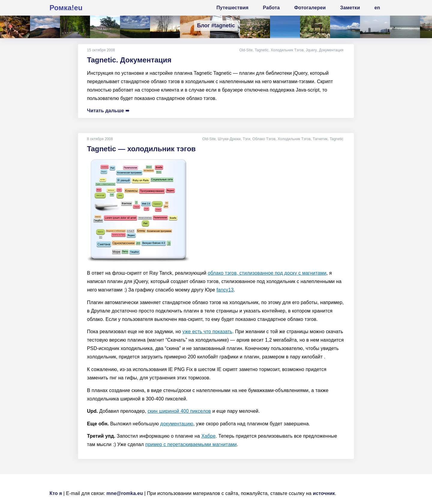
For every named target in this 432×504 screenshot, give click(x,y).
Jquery (311, 50)
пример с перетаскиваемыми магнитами (191, 444)
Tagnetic (262, 50)
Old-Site (246, 50)
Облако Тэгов (264, 139)
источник (324, 493)
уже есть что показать (207, 332)
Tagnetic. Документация (129, 60)
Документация (331, 50)
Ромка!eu (66, 8)
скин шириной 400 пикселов (179, 411)
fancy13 (225, 290)
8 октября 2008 (100, 139)
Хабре (208, 436)
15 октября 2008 (101, 50)
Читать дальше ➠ (108, 111)
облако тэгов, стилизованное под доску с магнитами (267, 273)
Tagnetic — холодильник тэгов (141, 149)
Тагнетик (320, 139)
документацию (177, 424)
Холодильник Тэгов (287, 50)
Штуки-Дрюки (229, 139)
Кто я (56, 493)
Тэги (246, 139)
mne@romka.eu (125, 493)
